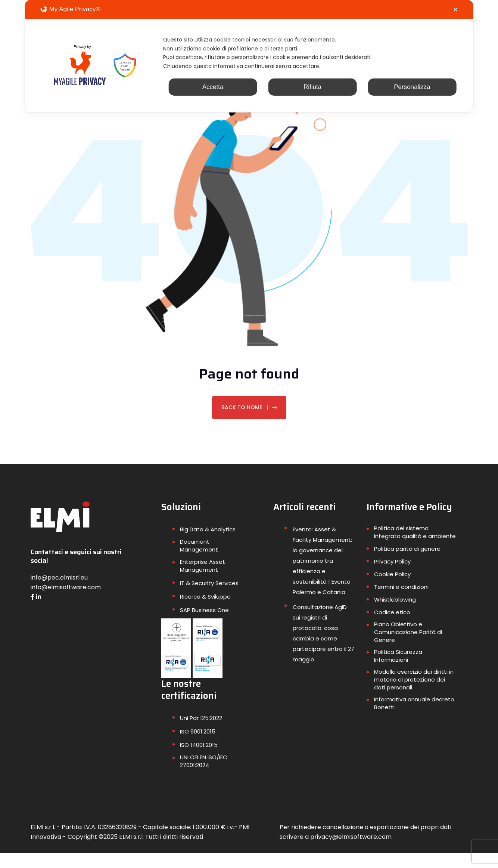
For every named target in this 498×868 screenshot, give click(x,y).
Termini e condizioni (401, 602)
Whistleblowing (395, 614)
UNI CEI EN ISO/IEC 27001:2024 (204, 776)
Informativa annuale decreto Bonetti (414, 718)
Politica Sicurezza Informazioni (398, 671)
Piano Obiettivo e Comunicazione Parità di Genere (408, 647)
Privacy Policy (392, 576)
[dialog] (249, 61)
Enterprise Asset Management (203, 581)
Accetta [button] (213, 96)
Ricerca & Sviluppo (205, 611)
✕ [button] (455, 10)
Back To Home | (249, 422)
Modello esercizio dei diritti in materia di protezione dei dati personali (414, 694)
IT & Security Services (209, 598)
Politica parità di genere (407, 564)
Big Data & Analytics (208, 544)
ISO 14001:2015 (199, 760)
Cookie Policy (392, 589)
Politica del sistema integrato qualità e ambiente (415, 547)
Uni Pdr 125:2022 (201, 733)
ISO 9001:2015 (198, 746)
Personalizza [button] (412, 96)
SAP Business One (204, 625)
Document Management (199, 560)
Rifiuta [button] (312, 96)
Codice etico (392, 627)
